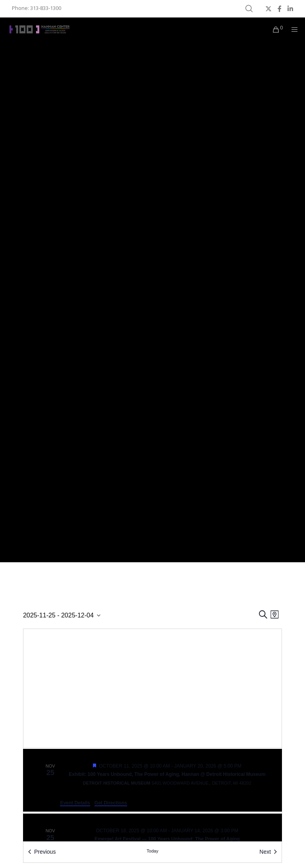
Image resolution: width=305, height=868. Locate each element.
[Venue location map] (152, 688)
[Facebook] (280, 9)
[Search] (249, 9)
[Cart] (273, 29)
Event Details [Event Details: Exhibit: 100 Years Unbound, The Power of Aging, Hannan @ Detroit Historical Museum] (75, 803)
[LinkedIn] (290, 9)
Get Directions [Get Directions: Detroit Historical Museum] (111, 803)
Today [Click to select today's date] (152, 851)
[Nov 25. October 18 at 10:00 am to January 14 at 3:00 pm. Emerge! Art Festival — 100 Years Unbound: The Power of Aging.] (152, 840)
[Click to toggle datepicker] (62, 615)
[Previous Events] (42, 852)
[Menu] (292, 29)
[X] (268, 9)
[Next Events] (268, 852)
